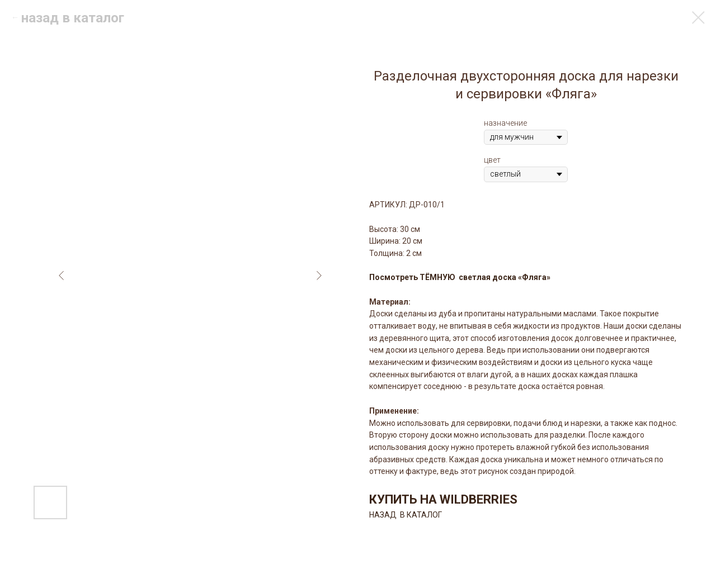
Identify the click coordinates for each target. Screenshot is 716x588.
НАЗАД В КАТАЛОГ (406, 515)
